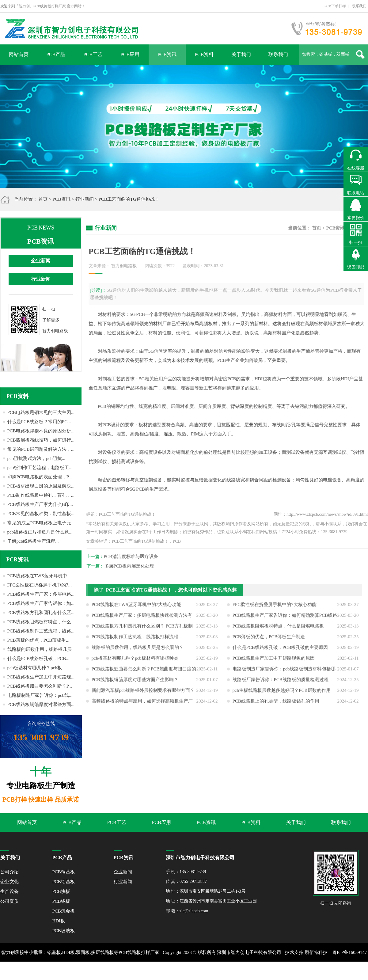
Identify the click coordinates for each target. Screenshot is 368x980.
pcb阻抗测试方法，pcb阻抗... (36, 458)
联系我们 (359, 6)
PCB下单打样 (335, 6)
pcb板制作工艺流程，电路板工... (40, 468)
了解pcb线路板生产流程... (33, 541)
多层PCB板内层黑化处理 (134, 566)
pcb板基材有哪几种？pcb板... (36, 668)
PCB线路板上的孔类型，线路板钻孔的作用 (276, 706)
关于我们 (241, 54)
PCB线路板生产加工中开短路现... (41, 677)
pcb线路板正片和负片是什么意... (40, 532)
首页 (43, 199)
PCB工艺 (93, 54)
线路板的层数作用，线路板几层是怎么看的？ (138, 652)
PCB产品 (56, 54)
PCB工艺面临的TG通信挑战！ (139, 595)
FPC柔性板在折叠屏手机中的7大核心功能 (275, 610)
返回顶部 (356, 267)
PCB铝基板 (64, 882)
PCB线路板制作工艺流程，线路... (41, 631)
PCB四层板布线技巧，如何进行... (41, 440)
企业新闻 (41, 261)
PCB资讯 (167, 54)
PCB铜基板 (64, 872)
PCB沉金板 (64, 911)
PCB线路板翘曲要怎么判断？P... (40, 686)
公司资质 (9, 901)
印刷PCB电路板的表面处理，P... (40, 477)
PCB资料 (204, 54)
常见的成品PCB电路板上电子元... (41, 523)
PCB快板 (61, 891)
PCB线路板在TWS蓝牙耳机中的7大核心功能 (137, 610)
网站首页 (19, 54)
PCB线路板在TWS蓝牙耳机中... (39, 576)
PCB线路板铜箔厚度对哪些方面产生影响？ (135, 685)
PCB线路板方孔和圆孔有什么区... (41, 613)
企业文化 (9, 882)
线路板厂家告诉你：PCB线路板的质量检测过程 (281, 685)
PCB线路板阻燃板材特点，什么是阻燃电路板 (278, 631)
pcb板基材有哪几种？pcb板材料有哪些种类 (135, 663)
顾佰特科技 (316, 952)
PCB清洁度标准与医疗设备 (136, 556)
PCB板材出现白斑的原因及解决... (41, 486)
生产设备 (9, 891)
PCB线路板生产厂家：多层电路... (41, 594)
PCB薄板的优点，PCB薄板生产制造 (269, 642)
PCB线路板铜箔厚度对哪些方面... (41, 705)
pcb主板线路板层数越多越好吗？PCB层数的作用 (282, 695)
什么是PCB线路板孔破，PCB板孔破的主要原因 (280, 652)
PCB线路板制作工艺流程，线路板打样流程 (135, 642)
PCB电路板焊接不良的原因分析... (41, 431)
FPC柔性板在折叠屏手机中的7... (40, 585)
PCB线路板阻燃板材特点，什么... (41, 622)
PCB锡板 (61, 901)
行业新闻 (85, 199)
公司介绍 (9, 872)
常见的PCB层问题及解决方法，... (41, 449)
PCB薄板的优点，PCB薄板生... (38, 640)
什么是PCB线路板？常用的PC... (39, 422)
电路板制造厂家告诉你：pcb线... (40, 695)
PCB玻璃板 (64, 931)
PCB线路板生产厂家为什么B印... (40, 504)
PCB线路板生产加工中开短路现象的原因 (274, 663)
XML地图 (177, 971)
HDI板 (59, 921)
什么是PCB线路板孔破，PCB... (38, 659)
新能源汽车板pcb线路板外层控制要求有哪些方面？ (143, 695)
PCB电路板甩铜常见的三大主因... (41, 412)
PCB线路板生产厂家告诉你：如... (41, 603)
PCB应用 (130, 54)
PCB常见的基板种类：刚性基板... (41, 514)
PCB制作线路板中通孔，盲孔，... (41, 495)
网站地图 (197, 971)
